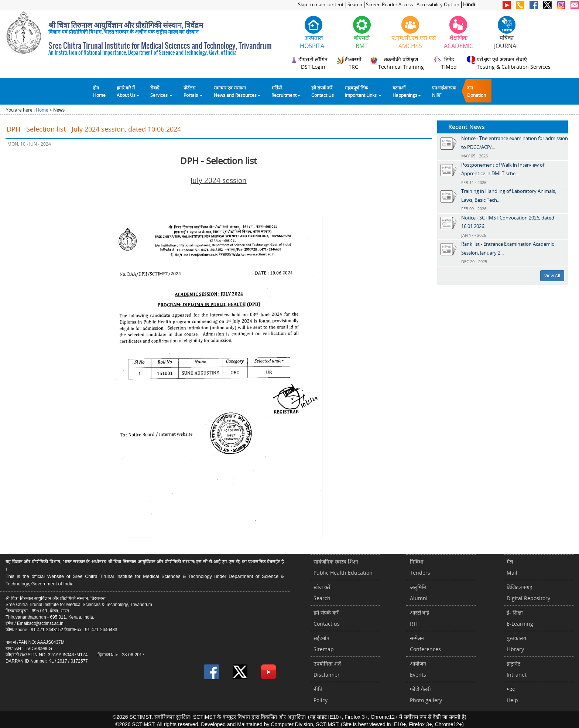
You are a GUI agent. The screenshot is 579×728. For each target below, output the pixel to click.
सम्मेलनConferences (425, 644)
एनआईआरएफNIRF (444, 91)
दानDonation (477, 91)
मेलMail (512, 567)
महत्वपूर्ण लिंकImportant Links (363, 91)
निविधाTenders (420, 567)
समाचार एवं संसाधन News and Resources (237, 91)
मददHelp (512, 695)
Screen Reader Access (389, 5)
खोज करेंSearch (322, 593)
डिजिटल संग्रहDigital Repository (528, 593)
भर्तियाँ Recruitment (286, 91)
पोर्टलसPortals (193, 91)
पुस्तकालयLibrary (516, 644)
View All (552, 275)
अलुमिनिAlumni (419, 593)
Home (42, 110)
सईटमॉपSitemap (324, 644)
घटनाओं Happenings (407, 91)
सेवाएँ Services (161, 91)
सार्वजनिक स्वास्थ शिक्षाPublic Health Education (343, 567)
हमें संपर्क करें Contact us (327, 618)
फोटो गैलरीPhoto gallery (426, 695)
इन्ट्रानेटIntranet (517, 669)
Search (355, 5)
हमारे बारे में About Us (128, 91)
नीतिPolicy (321, 695)
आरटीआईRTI (419, 618)
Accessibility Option (438, 5)
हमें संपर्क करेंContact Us (323, 91)
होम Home (99, 91)
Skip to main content (321, 5)
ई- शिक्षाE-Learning (520, 618)
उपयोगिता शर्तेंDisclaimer (327, 669)
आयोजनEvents (418, 669)
